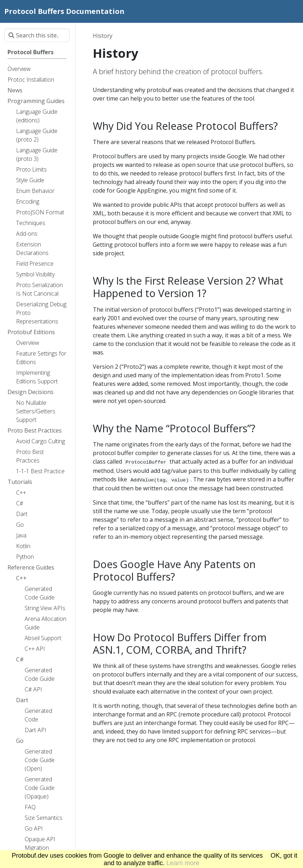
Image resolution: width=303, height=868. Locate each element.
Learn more (183, 863)
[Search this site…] (37, 35)
